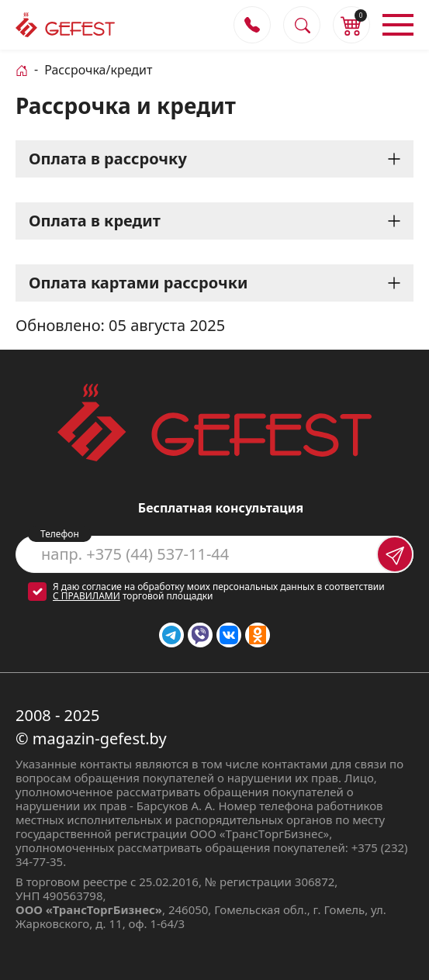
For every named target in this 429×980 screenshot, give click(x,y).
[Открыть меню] (398, 25)
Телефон (60, 534)
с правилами (86, 596)
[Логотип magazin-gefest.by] (65, 25)
